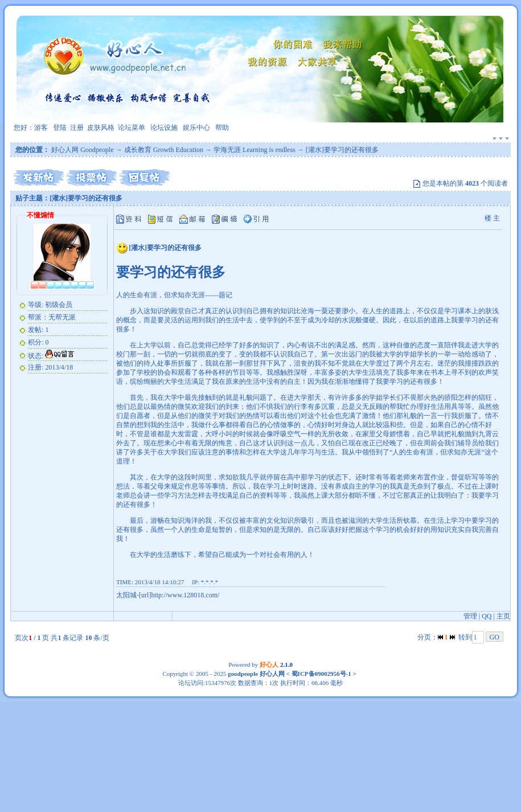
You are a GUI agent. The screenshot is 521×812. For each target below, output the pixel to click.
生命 (137, 295)
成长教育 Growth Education (164, 150)
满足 (342, 345)
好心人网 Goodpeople (83, 150)
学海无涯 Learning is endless (255, 150)
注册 (77, 128)
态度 (424, 345)
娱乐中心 (196, 128)
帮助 (222, 128)
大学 (150, 345)
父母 (383, 434)
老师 (403, 477)
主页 (503, 616)
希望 (205, 555)
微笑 (184, 407)
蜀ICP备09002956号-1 (321, 674)
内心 (294, 345)
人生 (376, 311)
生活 (232, 320)
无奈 (417, 486)
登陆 (60, 128)
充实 (458, 530)
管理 (470, 616)
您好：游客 (31, 128)
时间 (198, 477)
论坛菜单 (132, 128)
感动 (478, 354)
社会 (328, 416)
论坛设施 (164, 128)
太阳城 (126, 595)
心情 (273, 425)
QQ (487, 616)
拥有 (266, 311)
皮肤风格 (101, 128)
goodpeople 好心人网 (256, 674)
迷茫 (444, 363)
